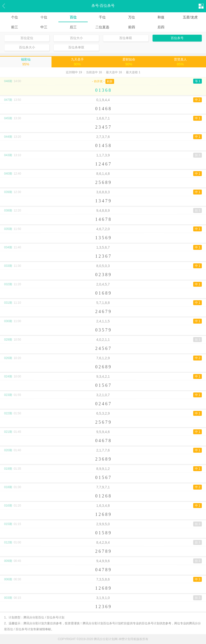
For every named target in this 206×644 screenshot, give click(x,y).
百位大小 (76, 38)
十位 (44, 17)
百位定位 (27, 38)
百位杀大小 (27, 47)
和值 (161, 17)
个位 (15, 17)
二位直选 (102, 27)
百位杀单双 (76, 47)
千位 (102, 17)
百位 (73, 17)
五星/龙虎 (190, 17)
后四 (161, 27)
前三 (15, 27)
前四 (132, 27)
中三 (44, 27)
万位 (132, 17)
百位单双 (126, 38)
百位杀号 (177, 38)
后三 (73, 27)
